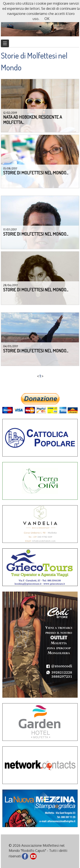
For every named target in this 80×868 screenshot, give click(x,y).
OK (47, 19)
